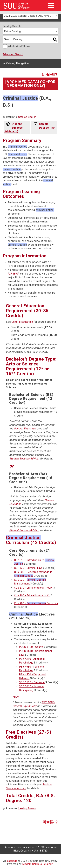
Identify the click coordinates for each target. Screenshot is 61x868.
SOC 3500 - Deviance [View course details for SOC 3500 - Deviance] (32, 682)
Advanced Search (13, 54)
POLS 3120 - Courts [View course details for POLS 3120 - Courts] (31, 647)
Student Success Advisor (24, 459)
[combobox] (30, 16)
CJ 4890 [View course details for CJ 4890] (14, 274)
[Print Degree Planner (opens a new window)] (43, 74)
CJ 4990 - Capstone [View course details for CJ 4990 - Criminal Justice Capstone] (36, 603)
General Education (22, 322)
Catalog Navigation (17, 63)
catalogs (12, 861)
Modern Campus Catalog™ (38, 864)
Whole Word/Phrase (19, 46)
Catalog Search (27, 117)
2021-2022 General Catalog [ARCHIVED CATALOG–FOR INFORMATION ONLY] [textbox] (31, 16)
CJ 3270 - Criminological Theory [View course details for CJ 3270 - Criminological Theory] (33, 588)
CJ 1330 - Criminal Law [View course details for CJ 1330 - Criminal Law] (28, 568)
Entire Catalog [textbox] (12, 31)
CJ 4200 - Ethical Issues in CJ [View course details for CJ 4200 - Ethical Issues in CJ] (32, 596)
